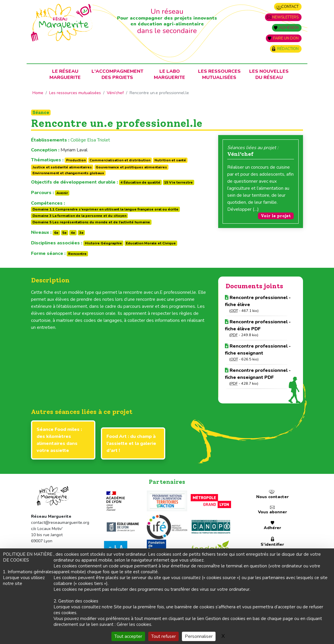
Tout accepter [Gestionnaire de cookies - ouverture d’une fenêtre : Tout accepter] (128, 636)
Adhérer (272, 528)
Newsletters (285, 17)
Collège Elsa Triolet (90, 140)
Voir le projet (276, 216)
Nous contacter (272, 497)
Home (38, 93)
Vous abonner (272, 512)
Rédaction (288, 49)
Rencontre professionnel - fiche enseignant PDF (258, 374)
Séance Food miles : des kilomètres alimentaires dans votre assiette (59, 440)
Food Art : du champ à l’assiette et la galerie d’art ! (131, 443)
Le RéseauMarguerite (65, 74)
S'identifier (272, 544)
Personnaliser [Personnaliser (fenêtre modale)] (199, 636)
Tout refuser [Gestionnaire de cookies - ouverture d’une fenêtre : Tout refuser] (163, 636)
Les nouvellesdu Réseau (269, 74)
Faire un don (286, 38)
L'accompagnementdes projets (117, 74)
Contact (290, 7)
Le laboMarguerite (169, 74)
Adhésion (289, 28)
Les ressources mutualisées (219, 74)
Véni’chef (115, 93)
